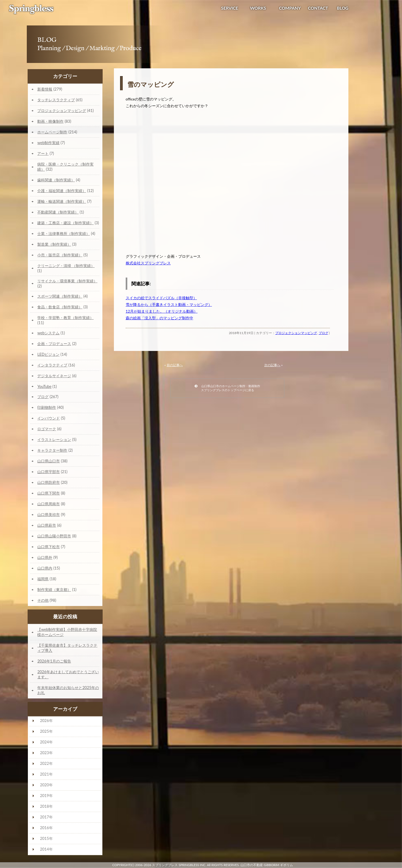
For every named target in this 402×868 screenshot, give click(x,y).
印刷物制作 (47, 407)
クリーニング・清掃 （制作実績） (66, 266)
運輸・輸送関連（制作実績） (62, 201)
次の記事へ (272, 365)
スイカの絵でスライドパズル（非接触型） (161, 298)
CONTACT (318, 8)
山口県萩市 (47, 525)
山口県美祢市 (49, 515)
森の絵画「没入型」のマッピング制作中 (159, 318)
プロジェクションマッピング (296, 333)
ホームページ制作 (52, 132)
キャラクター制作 (52, 450)
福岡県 (43, 579)
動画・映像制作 (50, 121)
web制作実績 (48, 143)
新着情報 (45, 89)
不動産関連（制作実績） (58, 212)
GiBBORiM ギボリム (278, 865)
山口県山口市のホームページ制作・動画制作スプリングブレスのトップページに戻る (227, 388)
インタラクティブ (52, 365)
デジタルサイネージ (54, 376)
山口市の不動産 (252, 865)
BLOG (343, 8)
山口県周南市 (49, 504)
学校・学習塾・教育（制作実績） (65, 318)
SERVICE (230, 8)
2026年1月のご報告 (54, 661)
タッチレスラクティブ (56, 100)
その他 (43, 600)
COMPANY (290, 8)
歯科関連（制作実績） (56, 180)
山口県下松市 (49, 547)
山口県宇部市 (49, 472)
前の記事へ (175, 365)
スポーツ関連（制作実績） (60, 296)
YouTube (44, 386)
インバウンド (49, 418)
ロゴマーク (47, 429)
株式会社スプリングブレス (148, 263)
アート (43, 153)
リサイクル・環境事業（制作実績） (67, 281)
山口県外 (45, 557)
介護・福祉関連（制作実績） (62, 191)
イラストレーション (54, 439)
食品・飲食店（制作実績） (60, 307)
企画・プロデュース (54, 344)
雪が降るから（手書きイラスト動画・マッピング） (169, 304)
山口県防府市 (49, 482)
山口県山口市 (49, 461)
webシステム (48, 333)
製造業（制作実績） (54, 244)
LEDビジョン (48, 354)
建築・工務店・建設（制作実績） (65, 223)
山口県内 (45, 568)
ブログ (323, 333)
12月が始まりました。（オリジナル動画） (162, 311)
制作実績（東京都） (54, 590)
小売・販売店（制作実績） (60, 255)
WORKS (258, 8)
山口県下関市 (49, 493)
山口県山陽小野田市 (54, 536)
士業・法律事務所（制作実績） (64, 233)
